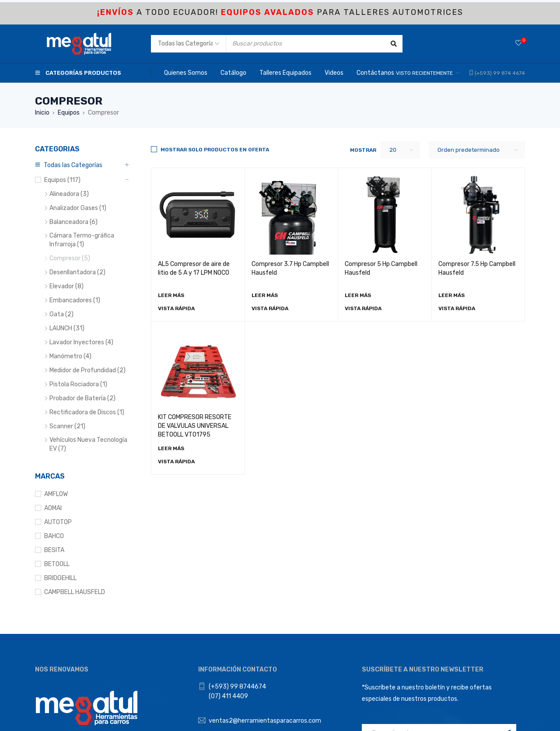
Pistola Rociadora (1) (78, 384)
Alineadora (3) (69, 194)
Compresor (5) (70, 258)
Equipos (69, 113)
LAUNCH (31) (67, 328)
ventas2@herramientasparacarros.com (265, 592)
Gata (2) (61, 314)
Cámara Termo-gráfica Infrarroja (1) (82, 240)
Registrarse (507, 604)
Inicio (42, 113)
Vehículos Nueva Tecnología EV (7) (88, 444)
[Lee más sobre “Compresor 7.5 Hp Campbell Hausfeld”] (451, 295)
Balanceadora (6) (73, 222)
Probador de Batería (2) (82, 398)
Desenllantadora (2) (77, 272)
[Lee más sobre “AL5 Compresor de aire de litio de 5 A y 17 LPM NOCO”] (171, 295)
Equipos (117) (62, 180)
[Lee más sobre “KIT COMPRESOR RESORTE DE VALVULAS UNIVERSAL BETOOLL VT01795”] (171, 448)
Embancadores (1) (75, 300)
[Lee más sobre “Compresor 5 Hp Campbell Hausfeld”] (358, 295)
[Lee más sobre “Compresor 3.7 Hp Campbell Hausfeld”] (265, 295)
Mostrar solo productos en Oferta (215, 150)
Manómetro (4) (70, 356)
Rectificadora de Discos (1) (87, 412)
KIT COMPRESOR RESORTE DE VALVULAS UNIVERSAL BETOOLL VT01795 (195, 426)
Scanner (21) (67, 426)
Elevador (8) (66, 286)
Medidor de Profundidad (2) (87, 370)
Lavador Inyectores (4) (81, 342)
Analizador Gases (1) (78, 208)
